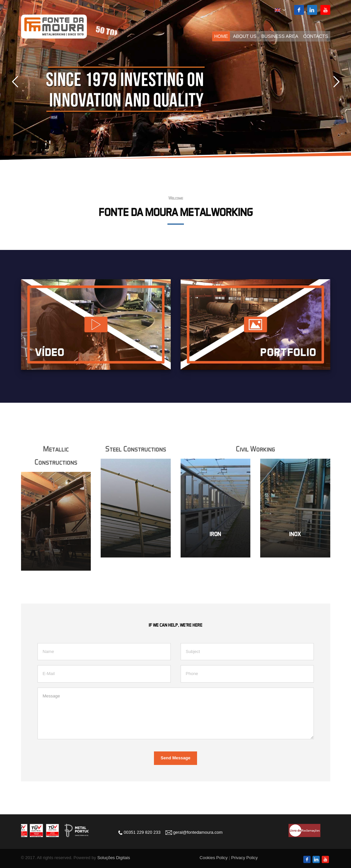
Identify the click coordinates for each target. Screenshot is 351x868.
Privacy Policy (245, 858)
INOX (295, 534)
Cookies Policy (214, 858)
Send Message (175, 758)
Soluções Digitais (114, 858)
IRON (215, 534)
